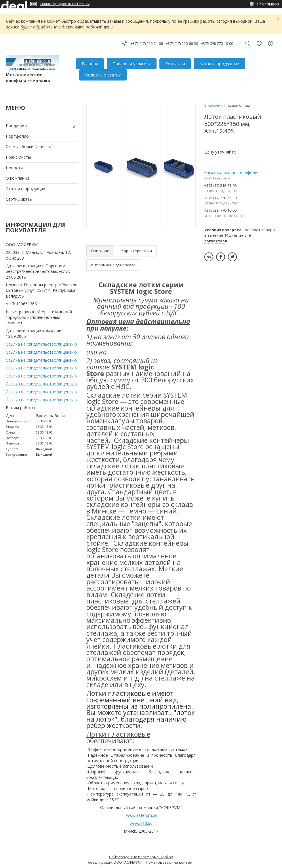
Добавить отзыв (259, 44)
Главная (90, 64)
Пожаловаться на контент (170, 862)
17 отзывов (268, 4)
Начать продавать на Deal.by (65, 4)
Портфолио (17, 136)
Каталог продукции (219, 64)
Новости (14, 168)
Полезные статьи (103, 75)
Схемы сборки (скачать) (29, 146)
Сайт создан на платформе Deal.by (141, 857)
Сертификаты (19, 199)
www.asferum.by (142, 815)
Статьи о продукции (25, 189)
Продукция (16, 125)
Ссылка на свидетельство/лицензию (41, 344)
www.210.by (141, 823)
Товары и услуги (129, 64)
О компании (17, 178)
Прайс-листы (18, 157)
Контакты (175, 64)
